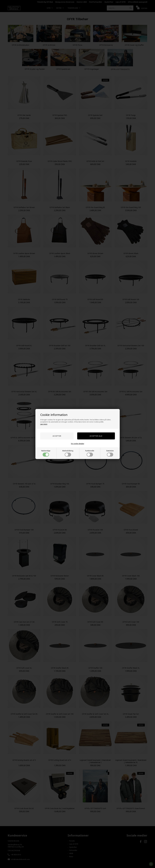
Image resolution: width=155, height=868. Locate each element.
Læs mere (44, 424)
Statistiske (110, 453)
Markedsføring (68, 453)
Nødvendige (46, 453)
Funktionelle (90, 453)
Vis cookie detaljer (78, 444)
